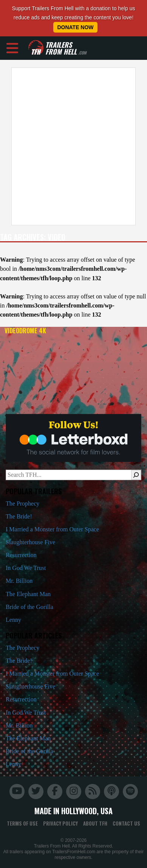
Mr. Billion (19, 581)
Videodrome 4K (25, 331)
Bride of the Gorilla (29, 607)
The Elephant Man (28, 594)
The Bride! (19, 516)
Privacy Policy (60, 823)
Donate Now (75, 27)
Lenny (13, 620)
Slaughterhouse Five (30, 542)
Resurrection (21, 555)
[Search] (136, 475)
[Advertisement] (71, 146)
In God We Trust (26, 568)
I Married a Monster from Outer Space (52, 529)
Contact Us (126, 823)
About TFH (95, 823)
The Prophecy (22, 503)
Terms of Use (22, 823)
